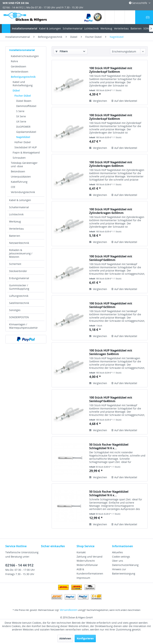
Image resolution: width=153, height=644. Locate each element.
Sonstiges (15, 310)
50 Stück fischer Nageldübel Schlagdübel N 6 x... (109, 446)
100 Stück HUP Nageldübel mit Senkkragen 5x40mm (111, 352)
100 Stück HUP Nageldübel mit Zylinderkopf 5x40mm (111, 70)
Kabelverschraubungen (25, 56)
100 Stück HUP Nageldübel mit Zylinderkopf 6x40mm (111, 117)
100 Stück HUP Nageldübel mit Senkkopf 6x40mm (111, 399)
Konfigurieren (85, 638)
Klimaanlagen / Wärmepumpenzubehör (23, 326)
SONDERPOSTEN (19, 317)
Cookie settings (121, 557)
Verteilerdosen (20, 72)
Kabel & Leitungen (20, 200)
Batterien (15, 236)
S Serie (20, 111)
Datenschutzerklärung (125, 565)
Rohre (14, 61)
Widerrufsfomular (87, 565)
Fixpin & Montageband (26, 152)
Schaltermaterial (19, 207)
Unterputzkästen (21, 177)
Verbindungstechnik (23, 192)
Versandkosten (69, 610)
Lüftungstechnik (19, 296)
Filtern (62, 51)
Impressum (83, 578)
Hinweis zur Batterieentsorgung (124, 571)
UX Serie (21, 121)
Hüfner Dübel (23, 142)
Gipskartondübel (26, 132)
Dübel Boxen (24, 101)
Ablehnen (65, 638)
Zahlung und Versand (90, 557)
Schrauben (19, 158)
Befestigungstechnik (23, 77)
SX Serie (21, 116)
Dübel (16, 90)
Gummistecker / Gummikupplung (19, 287)
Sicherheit (15, 264)
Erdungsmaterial (19, 278)
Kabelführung (19, 182)
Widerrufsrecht (86, 561)
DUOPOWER (23, 127)
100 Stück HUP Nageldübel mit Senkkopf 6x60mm (111, 258)
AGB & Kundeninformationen (90, 571)
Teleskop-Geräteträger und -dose (24, 165)
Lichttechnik (16, 214)
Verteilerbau (16, 229)
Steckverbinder (18, 271)
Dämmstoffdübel (26, 106)
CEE (13, 187)
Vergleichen (98, 101)
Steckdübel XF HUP (26, 147)
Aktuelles (117, 552)
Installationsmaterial (22, 50)
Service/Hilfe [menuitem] (138, 3)
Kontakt (81, 552)
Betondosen (18, 171)
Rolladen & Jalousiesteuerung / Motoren (21, 253)
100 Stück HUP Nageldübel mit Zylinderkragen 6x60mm (111, 164)
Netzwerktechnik (19, 243)
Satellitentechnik (19, 303)
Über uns (118, 561)
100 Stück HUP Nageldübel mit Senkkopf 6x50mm (111, 305)
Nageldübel (23, 137)
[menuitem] (93, 17)
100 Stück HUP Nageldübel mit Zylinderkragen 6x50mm (111, 211)
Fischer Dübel (23, 96)
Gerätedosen (19, 66)
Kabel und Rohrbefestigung (23, 84)
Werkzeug (15, 221)
